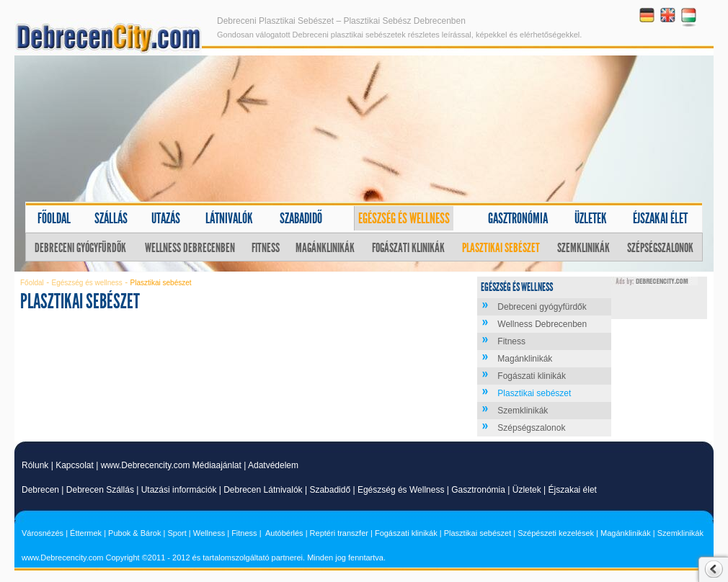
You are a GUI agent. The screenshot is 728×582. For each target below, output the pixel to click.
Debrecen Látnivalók (263, 490)
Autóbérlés (284, 533)
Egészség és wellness (404, 218)
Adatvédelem (273, 465)
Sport (177, 533)
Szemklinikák (583, 248)
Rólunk (35, 465)
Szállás (111, 218)
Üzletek (591, 218)
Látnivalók (229, 218)
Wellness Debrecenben (190, 248)
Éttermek (86, 533)
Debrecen (40, 490)
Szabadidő (301, 218)
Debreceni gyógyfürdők (80, 248)
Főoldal (54, 218)
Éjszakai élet (660, 218)
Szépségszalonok (660, 248)
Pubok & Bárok (134, 533)
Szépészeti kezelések (556, 533)
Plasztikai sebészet (501, 248)
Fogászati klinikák (408, 248)
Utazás (166, 218)
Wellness (209, 533)
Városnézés (43, 533)
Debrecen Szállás (100, 490)
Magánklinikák (325, 248)
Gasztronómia (518, 218)
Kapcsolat (75, 465)
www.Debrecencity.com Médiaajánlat (171, 465)
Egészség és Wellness (401, 490)
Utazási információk (179, 490)
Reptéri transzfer (339, 533)
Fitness (266, 248)
